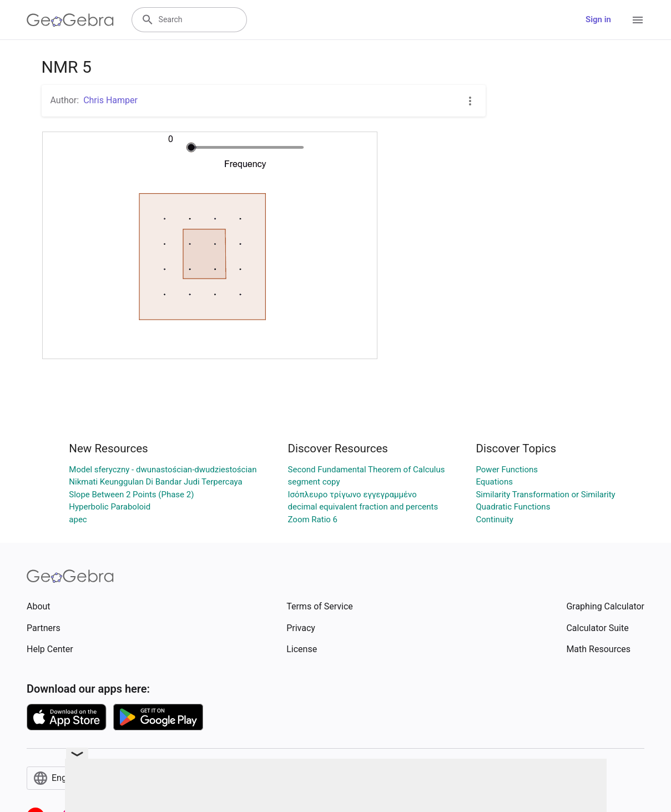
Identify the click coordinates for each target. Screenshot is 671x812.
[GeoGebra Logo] (70, 20)
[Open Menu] (638, 20)
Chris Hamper (110, 100)
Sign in (598, 19)
